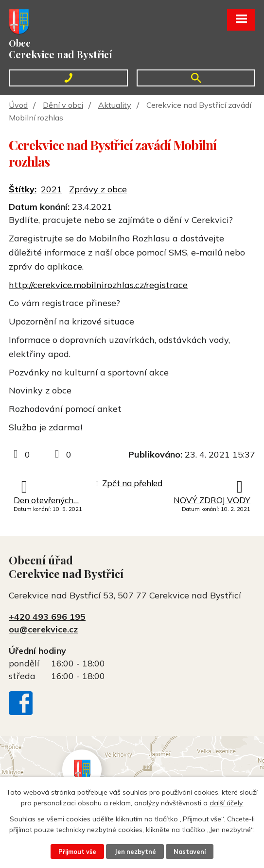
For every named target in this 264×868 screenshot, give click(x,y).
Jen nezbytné (135, 851)
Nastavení (190, 851)
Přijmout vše (77, 851)
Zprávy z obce (98, 189)
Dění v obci (63, 105)
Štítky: (23, 189)
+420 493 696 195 (47, 617)
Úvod (18, 105)
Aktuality (115, 105)
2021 (52, 189)
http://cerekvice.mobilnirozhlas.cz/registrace (98, 285)
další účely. (227, 803)
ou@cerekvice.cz (43, 629)
